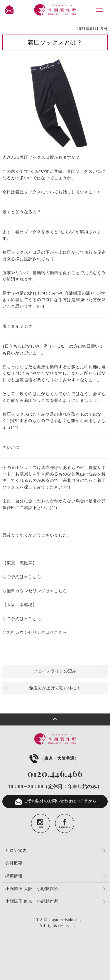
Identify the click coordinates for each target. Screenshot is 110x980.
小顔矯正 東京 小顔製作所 (32, 901)
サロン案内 (16, 851)
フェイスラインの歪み (55, 671)
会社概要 (14, 863)
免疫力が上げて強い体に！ (55, 688)
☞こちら (33, 577)
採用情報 (14, 876)
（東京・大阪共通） (53, 758)
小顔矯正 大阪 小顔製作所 (32, 889)
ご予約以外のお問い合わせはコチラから (55, 801)
